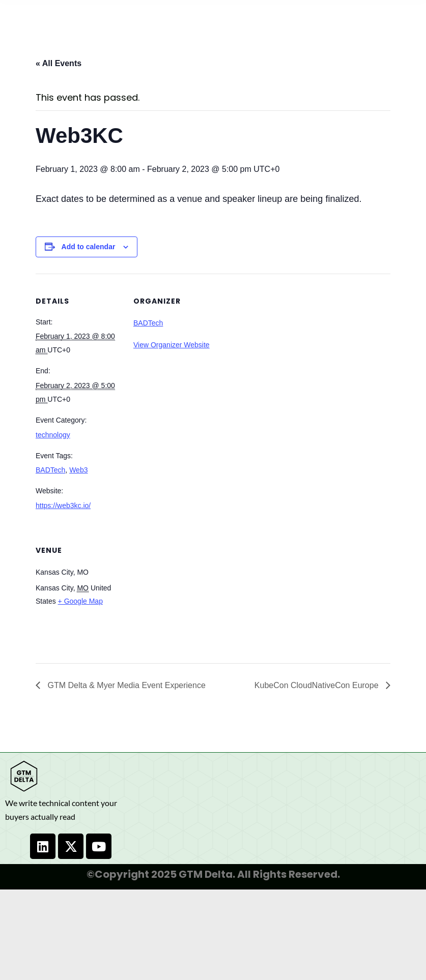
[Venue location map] (187, 593)
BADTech (50, 470)
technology (53, 435)
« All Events (59, 63)
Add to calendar (89, 247)
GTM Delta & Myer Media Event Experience (125, 685)
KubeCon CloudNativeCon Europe (318, 685)
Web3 (78, 470)
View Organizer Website (172, 345)
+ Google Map (80, 601)
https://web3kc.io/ (63, 506)
